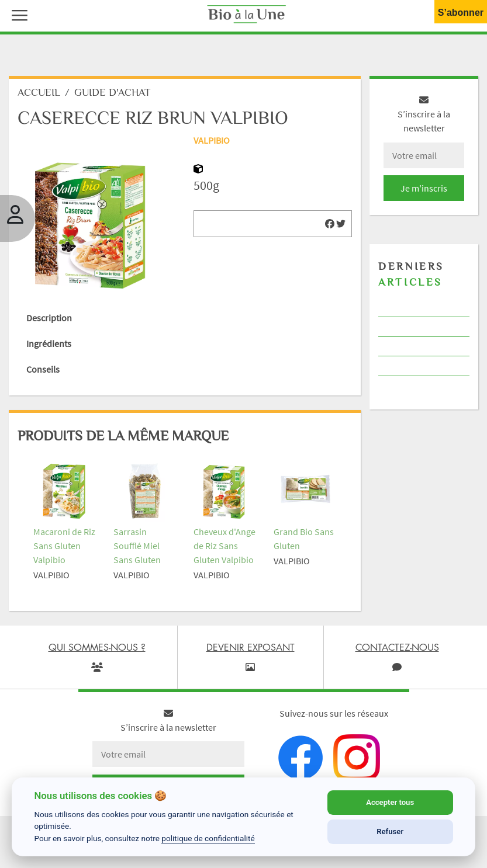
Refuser (390, 831)
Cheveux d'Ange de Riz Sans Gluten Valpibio (224, 546)
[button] (17, 14)
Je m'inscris (424, 188)
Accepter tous (390, 802)
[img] (330, 224)
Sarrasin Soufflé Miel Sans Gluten (137, 546)
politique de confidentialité (208, 838)
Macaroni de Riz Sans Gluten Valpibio (64, 546)
